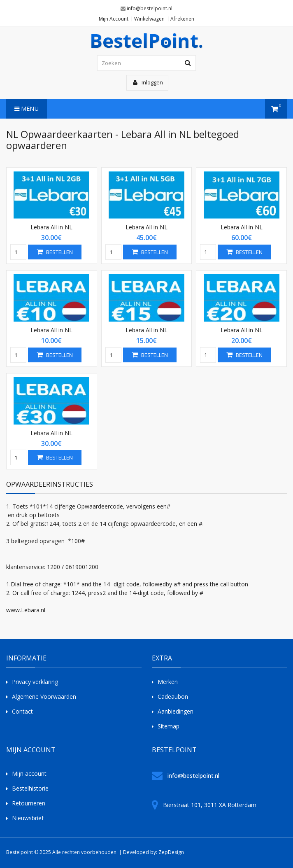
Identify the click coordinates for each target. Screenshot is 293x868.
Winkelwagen (149, 19)
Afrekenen (182, 19)
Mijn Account (114, 19)
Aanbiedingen (176, 711)
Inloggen (148, 82)
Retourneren (29, 803)
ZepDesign (171, 852)
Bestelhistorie (30, 788)
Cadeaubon (173, 696)
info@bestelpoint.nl (150, 8)
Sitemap (169, 726)
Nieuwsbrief (28, 818)
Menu (27, 108)
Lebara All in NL (51, 227)
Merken (168, 682)
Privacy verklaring (35, 682)
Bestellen (55, 252)
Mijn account (29, 773)
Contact (22, 711)
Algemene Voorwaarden (44, 696)
